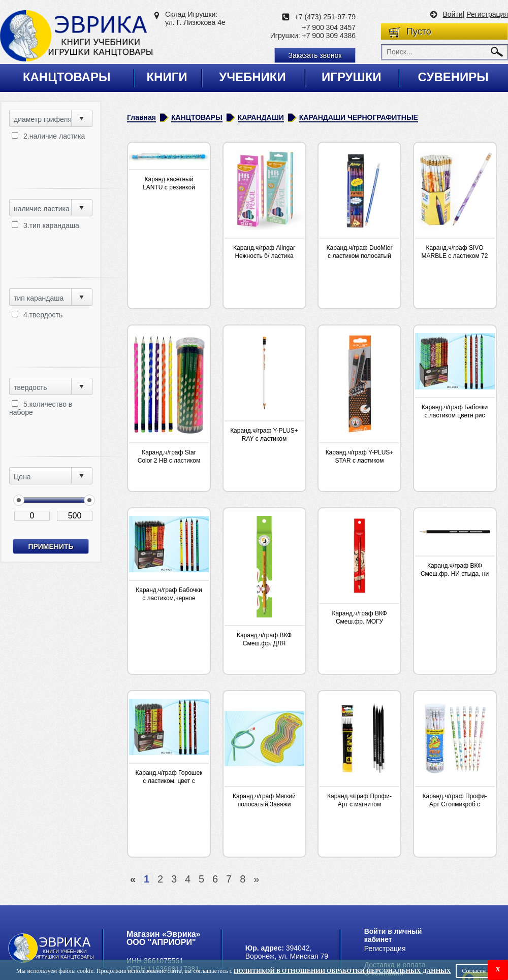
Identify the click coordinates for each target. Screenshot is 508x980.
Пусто (419, 31)
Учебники (252, 77)
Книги (167, 77)
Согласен (474, 971)
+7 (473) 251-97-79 (325, 17)
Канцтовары (67, 77)
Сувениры (453, 77)
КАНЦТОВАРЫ (197, 117)
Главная (141, 117)
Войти (452, 14)
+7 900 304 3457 (329, 27)
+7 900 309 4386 (329, 36)
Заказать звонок (315, 55)
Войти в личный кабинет (393, 935)
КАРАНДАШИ (261, 117)
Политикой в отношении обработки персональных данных (342, 971)
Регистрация (487, 14)
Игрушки (352, 77)
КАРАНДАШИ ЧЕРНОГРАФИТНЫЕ (359, 117)
